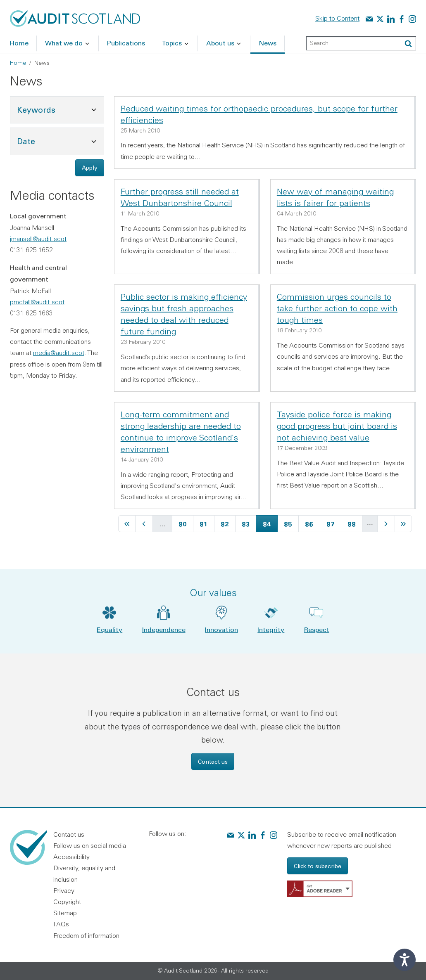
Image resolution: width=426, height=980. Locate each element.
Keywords (60, 109)
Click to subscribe (318, 866)
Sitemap (65, 913)
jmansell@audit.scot (38, 239)
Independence (164, 629)
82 (228, 523)
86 (312, 523)
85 (291, 523)
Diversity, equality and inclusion (84, 873)
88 (355, 523)
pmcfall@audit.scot (37, 302)
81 (207, 523)
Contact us (213, 761)
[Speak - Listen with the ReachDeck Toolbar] (405, 960)
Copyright (67, 902)
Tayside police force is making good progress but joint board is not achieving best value (337, 426)
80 (186, 523)
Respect (317, 629)
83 (249, 523)
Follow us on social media (90, 845)
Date (60, 140)
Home (18, 63)
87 (334, 523)
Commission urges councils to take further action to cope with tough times (337, 308)
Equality (109, 629)
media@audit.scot (59, 353)
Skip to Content (337, 18)
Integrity (271, 629)
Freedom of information (86, 935)
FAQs (61, 924)
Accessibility (71, 857)
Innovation (221, 629)
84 (270, 523)
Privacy (64, 890)
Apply (90, 167)
